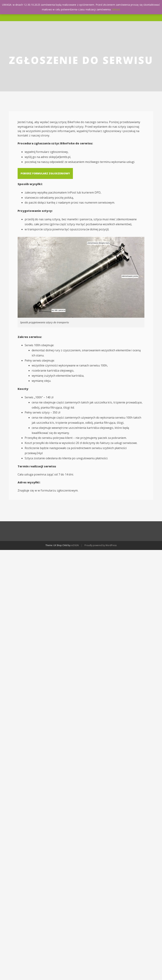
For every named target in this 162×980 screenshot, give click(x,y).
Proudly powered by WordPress (101, 545)
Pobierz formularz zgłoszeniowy (45, 173)
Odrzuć (116, 9)
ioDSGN (75, 545)
